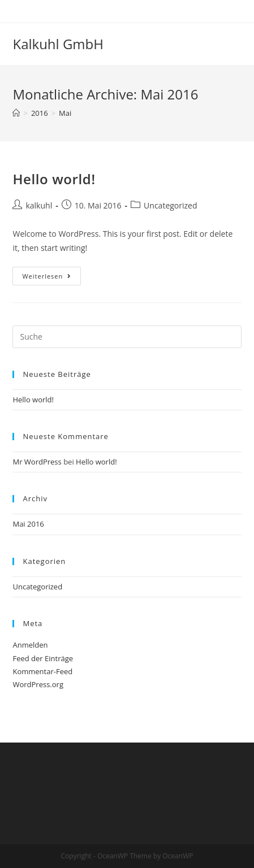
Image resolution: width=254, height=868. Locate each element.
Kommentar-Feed (42, 671)
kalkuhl (39, 205)
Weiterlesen (51, 278)
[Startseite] (16, 113)
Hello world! (54, 179)
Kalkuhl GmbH (58, 44)
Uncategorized (170, 205)
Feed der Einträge (43, 658)
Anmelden (30, 645)
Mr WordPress (37, 462)
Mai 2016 (28, 524)
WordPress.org (38, 684)
